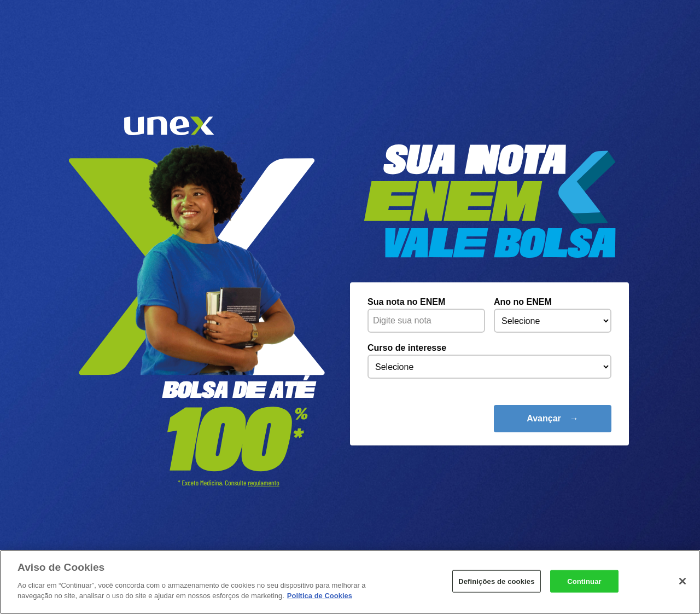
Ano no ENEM (523, 302)
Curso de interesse (407, 348)
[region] (350, 582)
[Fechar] (682, 581)
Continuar (584, 581)
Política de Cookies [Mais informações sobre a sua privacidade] (320, 596)
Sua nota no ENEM (406, 302)
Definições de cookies (496, 581)
